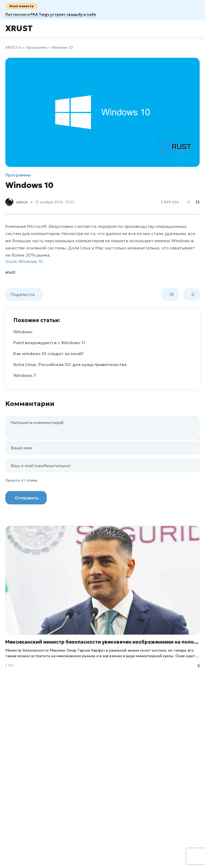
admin (22, 202)
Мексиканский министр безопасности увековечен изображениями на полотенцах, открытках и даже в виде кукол (102, 642)
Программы (37, 47)
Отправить (27, 498)
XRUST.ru (14, 47)
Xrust (19, 28)
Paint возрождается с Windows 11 (49, 343)
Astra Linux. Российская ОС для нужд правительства (70, 364)
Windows (23, 332)
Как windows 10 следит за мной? (49, 353)
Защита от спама (21, 480)
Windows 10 (31, 261)
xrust (10, 272)
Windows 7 (25, 375)
